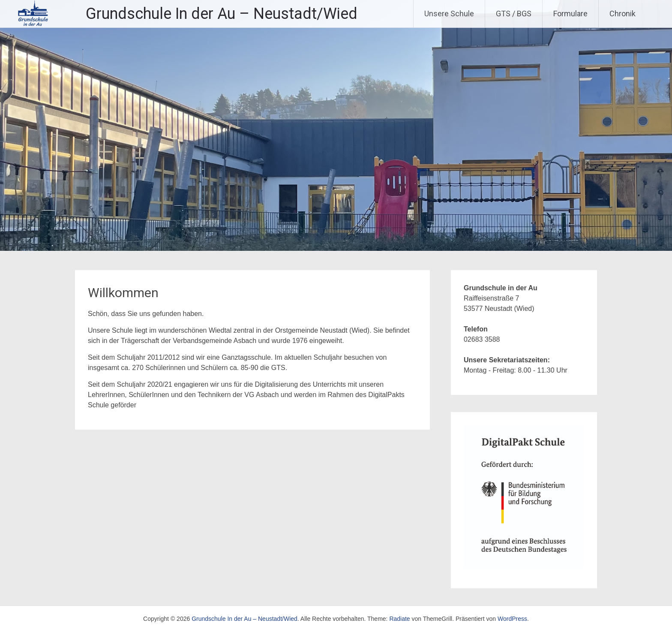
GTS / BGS (514, 14)
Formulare (570, 14)
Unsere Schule (449, 14)
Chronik (622, 14)
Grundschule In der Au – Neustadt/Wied (222, 14)
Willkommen (123, 293)
